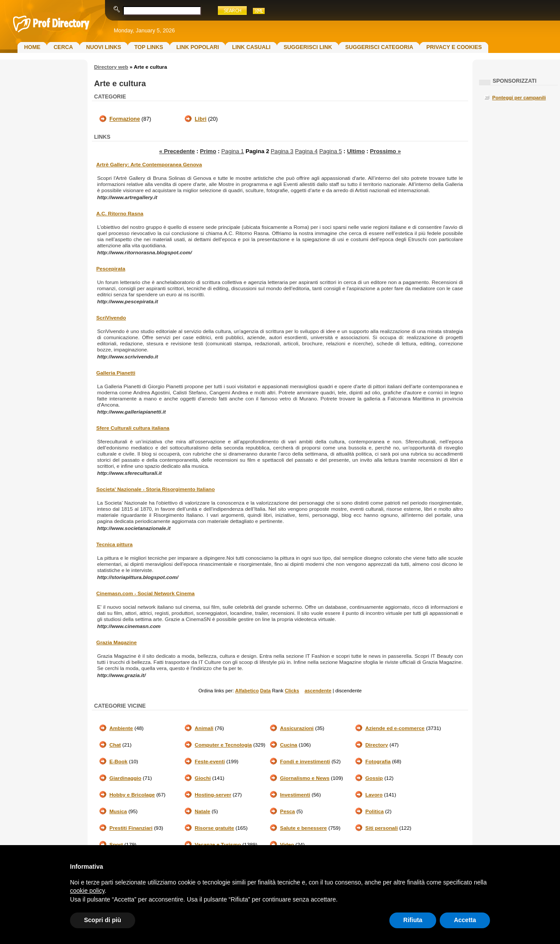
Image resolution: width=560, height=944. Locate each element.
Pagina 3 (282, 151)
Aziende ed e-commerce (395, 728)
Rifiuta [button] (413, 920)
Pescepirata (111, 269)
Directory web (111, 67)
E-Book (118, 762)
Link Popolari (198, 47)
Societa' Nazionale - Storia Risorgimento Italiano (156, 489)
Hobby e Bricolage (132, 795)
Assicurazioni (297, 728)
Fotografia (378, 762)
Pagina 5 (331, 151)
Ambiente (121, 728)
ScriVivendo (111, 318)
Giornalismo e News (305, 778)
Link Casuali (251, 47)
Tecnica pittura (114, 544)
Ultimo (356, 151)
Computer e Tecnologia (223, 745)
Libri (201, 119)
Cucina (289, 745)
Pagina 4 (306, 151)
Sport (116, 845)
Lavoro (374, 795)
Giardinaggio (125, 778)
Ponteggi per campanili (519, 98)
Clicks (292, 691)
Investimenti (295, 795)
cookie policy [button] (87, 891)
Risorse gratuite (214, 828)
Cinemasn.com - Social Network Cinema (145, 593)
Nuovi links (104, 47)
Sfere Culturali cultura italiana (133, 428)
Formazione (125, 119)
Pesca (287, 811)
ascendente (318, 691)
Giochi (203, 778)
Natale (203, 811)
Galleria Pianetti (116, 373)
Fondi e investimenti (305, 762)
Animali (204, 728)
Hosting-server (213, 795)
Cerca (63, 47)
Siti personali (381, 828)
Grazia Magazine (116, 642)
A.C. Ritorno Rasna (120, 214)
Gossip (374, 778)
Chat (115, 745)
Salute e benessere (303, 828)
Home (32, 47)
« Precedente (177, 151)
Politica (374, 811)
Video (287, 845)
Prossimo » (386, 151)
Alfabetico (247, 691)
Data (266, 691)
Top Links (149, 47)
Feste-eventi (210, 762)
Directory (377, 745)
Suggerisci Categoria (379, 47)
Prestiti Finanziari (131, 828)
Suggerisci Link (308, 47)
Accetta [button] (465, 920)
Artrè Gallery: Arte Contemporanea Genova (149, 165)
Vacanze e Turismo (218, 845)
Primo (208, 151)
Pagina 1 (233, 151)
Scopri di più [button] (103, 920)
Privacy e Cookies (454, 47)
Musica (118, 811)
